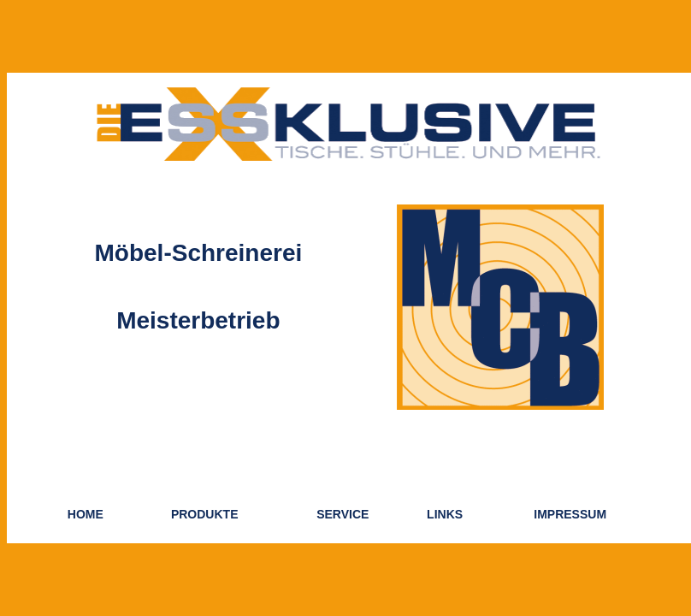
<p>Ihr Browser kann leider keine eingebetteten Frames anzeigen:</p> (349, 308)
